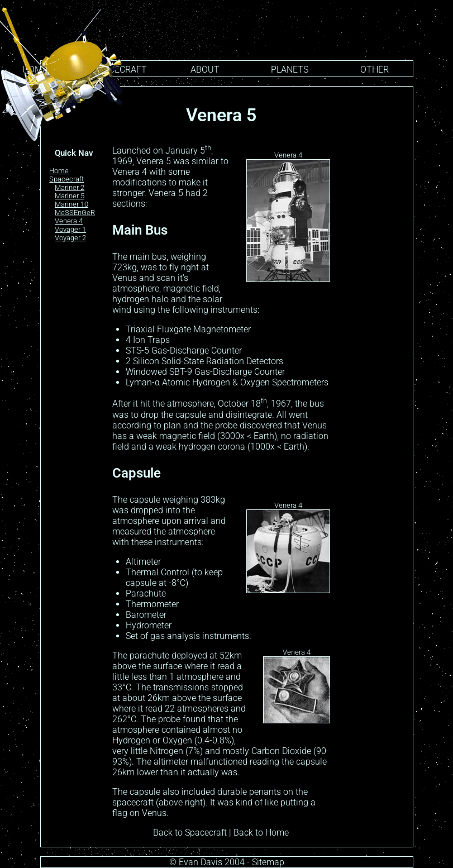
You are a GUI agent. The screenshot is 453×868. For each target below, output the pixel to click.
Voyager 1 (70, 229)
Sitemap (268, 862)
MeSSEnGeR (75, 213)
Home (59, 171)
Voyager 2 (70, 238)
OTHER (375, 70)
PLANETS (290, 70)
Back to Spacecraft (190, 833)
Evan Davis (201, 862)
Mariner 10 (71, 204)
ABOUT (205, 70)
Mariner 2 (70, 187)
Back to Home (261, 833)
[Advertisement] (374, 268)
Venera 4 (69, 221)
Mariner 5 (70, 196)
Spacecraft (66, 179)
